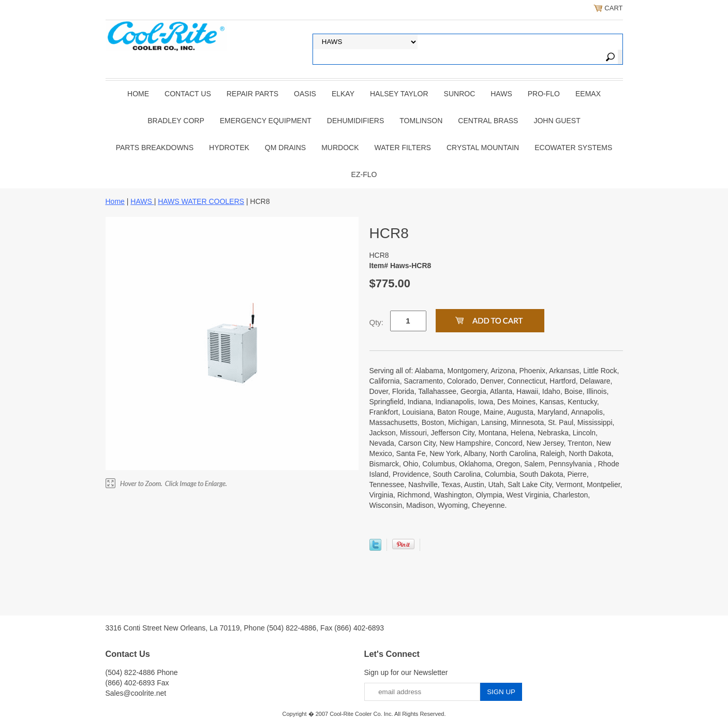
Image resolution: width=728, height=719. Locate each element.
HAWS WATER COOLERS (201, 201)
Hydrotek (229, 148)
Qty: (377, 322)
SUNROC (460, 94)
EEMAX (588, 94)
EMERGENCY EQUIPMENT (266, 121)
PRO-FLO (544, 94)
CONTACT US (188, 94)
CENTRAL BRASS (488, 121)
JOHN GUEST (557, 121)
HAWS (501, 94)
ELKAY (343, 94)
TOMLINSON (421, 121)
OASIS (305, 94)
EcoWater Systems (573, 148)
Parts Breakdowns (155, 148)
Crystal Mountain (483, 148)
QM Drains (285, 148)
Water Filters (403, 148)
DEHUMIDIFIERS (355, 121)
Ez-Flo (364, 174)
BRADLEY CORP (176, 121)
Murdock (340, 148)
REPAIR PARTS (252, 94)
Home (138, 94)
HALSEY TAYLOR (399, 94)
